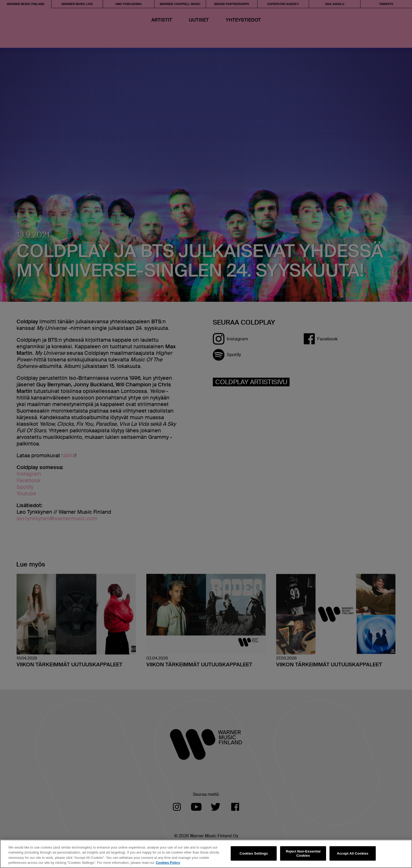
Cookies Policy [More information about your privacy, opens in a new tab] (168, 863)
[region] (206, 854)
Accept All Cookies (353, 853)
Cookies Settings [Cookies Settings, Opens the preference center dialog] (254, 853)
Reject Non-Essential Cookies (303, 853)
